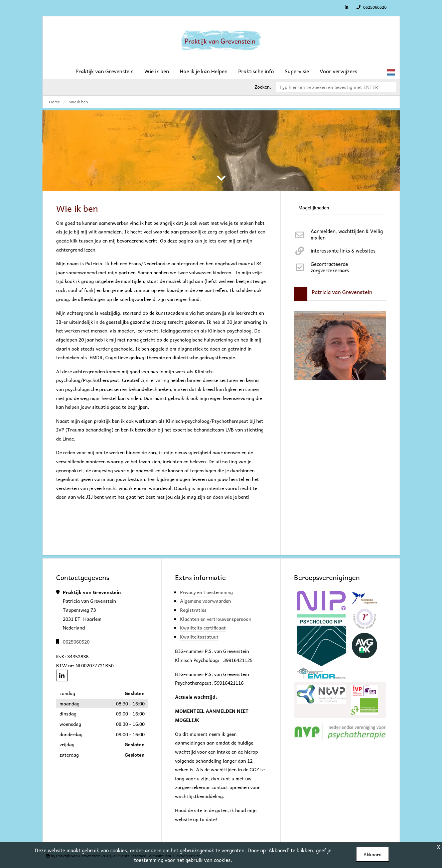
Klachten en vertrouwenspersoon (216, 619)
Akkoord (373, 854)
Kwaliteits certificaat (203, 628)
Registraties (193, 610)
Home (54, 102)
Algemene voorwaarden (205, 601)
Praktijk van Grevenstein (105, 71)
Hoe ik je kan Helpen (204, 71)
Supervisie (297, 71)
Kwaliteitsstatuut (199, 637)
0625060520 (371, 7)
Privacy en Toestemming (206, 592)
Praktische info (256, 71)
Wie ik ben (157, 71)
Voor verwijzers (338, 71)
